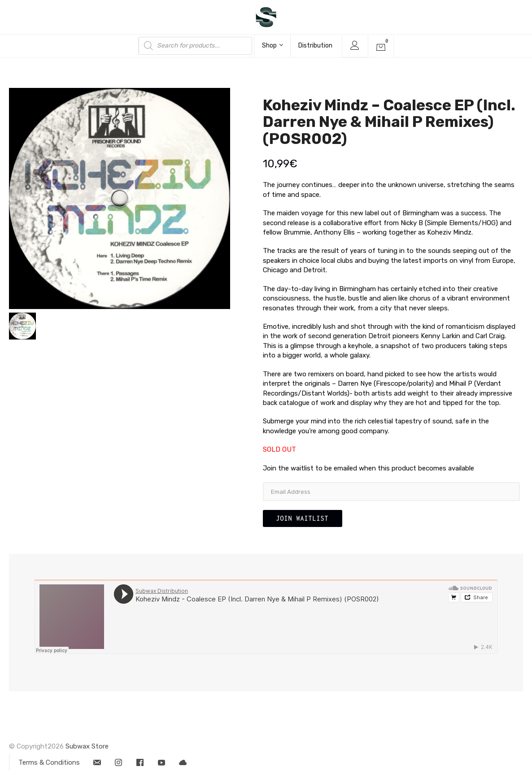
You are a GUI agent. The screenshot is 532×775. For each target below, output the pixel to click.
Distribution (315, 46)
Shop (273, 46)
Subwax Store (87, 746)
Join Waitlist (303, 518)
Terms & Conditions (49, 762)
